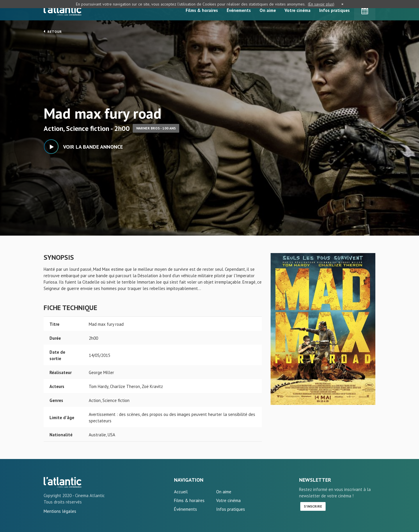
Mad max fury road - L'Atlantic (63, 482)
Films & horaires (202, 10)
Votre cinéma (298, 10)
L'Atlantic (63, 10)
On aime (268, 10)
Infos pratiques (334, 10)
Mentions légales (60, 511)
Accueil (181, 492)
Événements (239, 10)
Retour (53, 31)
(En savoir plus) (321, 4)
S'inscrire (313, 506)
